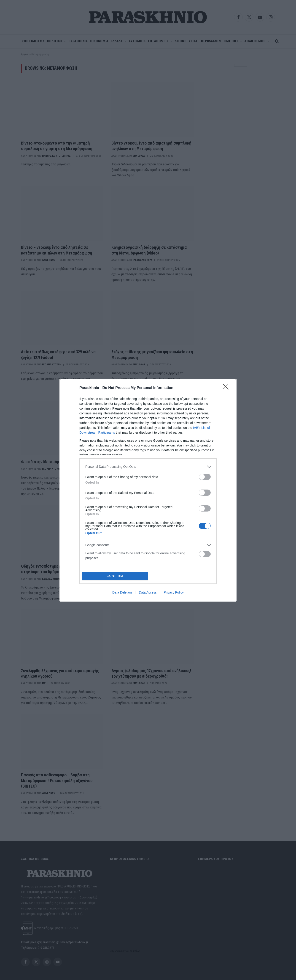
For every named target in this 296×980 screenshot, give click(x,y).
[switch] (205, 477)
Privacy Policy (174, 592)
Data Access (148, 592)
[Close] (227, 388)
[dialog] (148, 490)
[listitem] (148, 467)
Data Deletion (122, 592)
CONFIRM (115, 576)
